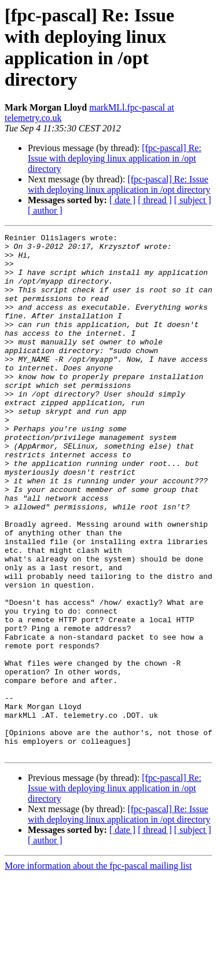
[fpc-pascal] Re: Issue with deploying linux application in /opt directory (115, 158)
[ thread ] (155, 200)
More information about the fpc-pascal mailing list (98, 970)
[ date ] (122, 200)
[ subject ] (193, 200)
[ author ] (45, 210)
